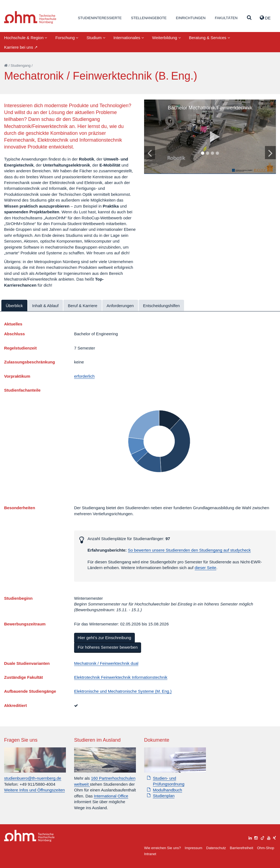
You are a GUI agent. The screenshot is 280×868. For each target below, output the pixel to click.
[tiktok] (262, 837)
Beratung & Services (209, 38)
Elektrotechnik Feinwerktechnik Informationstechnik (121, 677)
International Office (111, 796)
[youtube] (269, 837)
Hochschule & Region (26, 38)
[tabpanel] (210, 137)
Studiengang (21, 65)
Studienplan (164, 796)
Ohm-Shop (266, 848)
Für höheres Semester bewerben (108, 647)
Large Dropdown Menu (29, 836)
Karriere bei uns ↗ (21, 47)
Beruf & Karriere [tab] (83, 306)
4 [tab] (217, 153)
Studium (96, 38)
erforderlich (84, 376)
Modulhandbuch (167, 790)
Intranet (150, 854)
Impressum (194, 848)
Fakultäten (226, 18)
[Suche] (249, 18)
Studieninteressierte (100, 18)
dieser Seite (205, 568)
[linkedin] (250, 837)
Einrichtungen (191, 18)
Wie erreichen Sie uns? (162, 848)
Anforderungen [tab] (120, 306)
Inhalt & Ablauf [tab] (46, 306)
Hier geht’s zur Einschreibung (104, 638)
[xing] (274, 837)
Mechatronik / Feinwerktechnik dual (106, 663)
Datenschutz (216, 848)
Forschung (67, 38)
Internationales (129, 38)
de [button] (265, 18)
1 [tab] (203, 153)
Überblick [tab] (14, 306)
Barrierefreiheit (241, 848)
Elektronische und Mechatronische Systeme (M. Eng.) (123, 691)
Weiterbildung (166, 38)
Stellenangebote (149, 18)
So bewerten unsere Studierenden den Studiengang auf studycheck (189, 550)
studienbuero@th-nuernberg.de (33, 778)
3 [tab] (212, 153)
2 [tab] (208, 153)
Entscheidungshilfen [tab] (161, 306)
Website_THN (30, 17)
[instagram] (256, 837)
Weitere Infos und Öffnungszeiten (34, 790)
